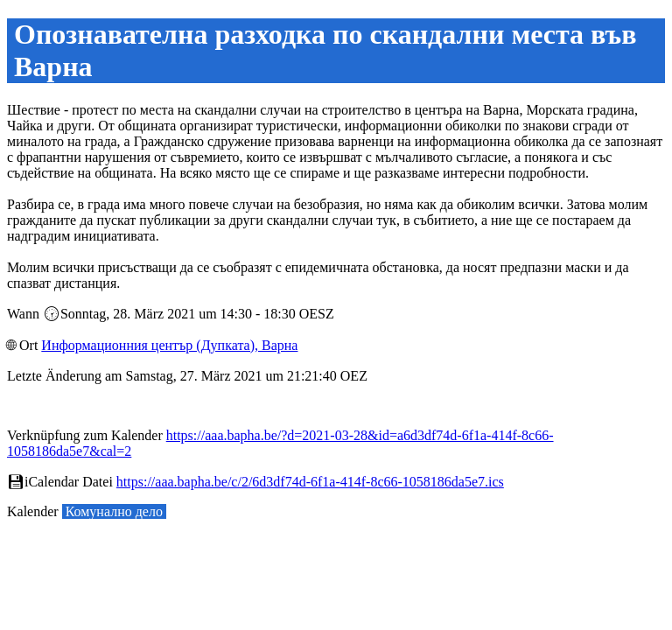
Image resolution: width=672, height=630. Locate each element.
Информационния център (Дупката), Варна (169, 345)
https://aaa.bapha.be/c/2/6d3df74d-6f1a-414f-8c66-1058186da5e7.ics (310, 482)
